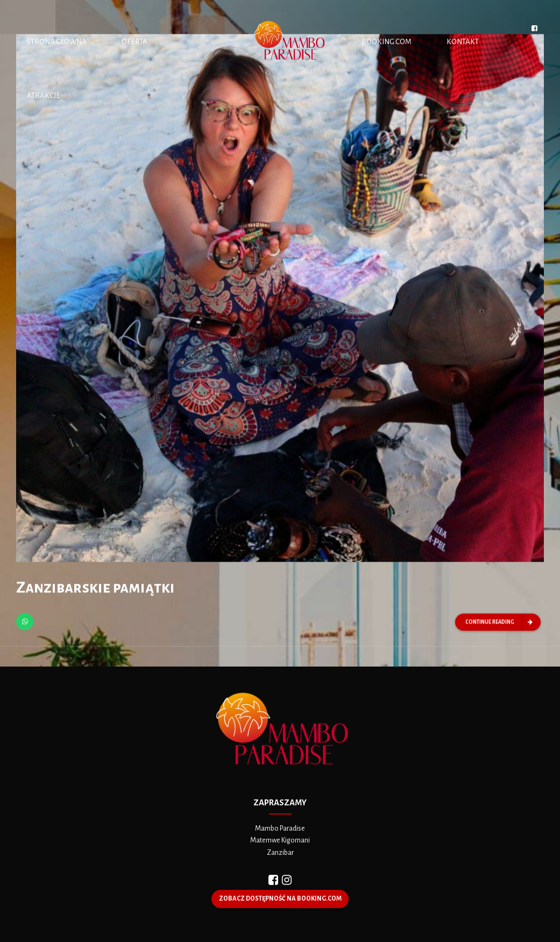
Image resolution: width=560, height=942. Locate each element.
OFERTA (134, 42)
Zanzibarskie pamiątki (95, 589)
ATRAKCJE (44, 95)
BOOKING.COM (387, 42)
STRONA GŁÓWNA (57, 42)
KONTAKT (463, 42)
